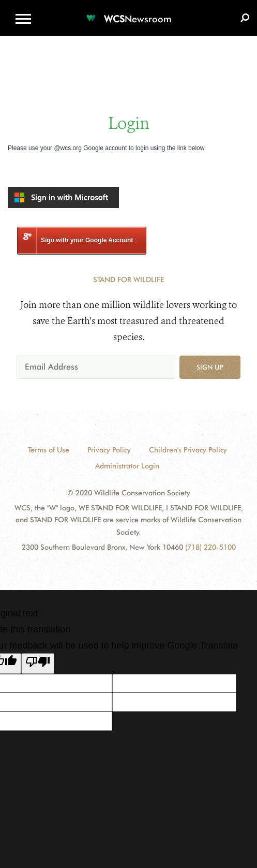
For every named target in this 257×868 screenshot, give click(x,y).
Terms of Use (49, 450)
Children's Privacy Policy (188, 450)
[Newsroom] (129, 13)
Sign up (210, 367)
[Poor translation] (38, 664)
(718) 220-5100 (210, 547)
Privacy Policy (109, 450)
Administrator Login (127, 466)
